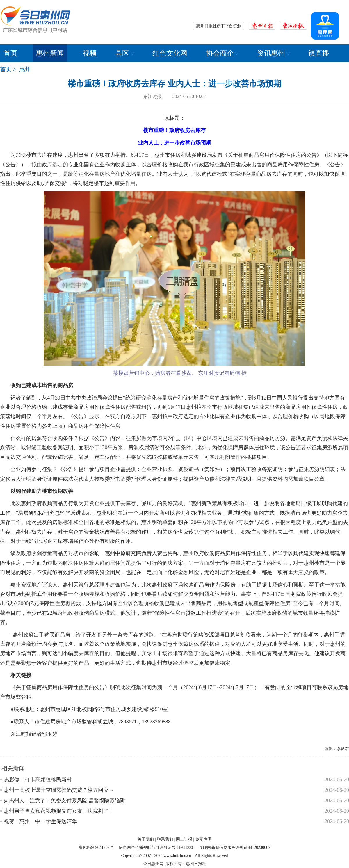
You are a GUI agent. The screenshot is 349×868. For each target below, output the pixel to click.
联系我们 (165, 839)
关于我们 (146, 839)
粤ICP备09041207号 (96, 847)
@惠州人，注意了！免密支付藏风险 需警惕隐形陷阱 (64, 801)
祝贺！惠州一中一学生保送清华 (40, 821)
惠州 (25, 69)
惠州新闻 (50, 53)
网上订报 (184, 839)
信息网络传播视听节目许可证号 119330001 (157, 847)
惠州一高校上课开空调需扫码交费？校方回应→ (59, 790)
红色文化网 (170, 53)
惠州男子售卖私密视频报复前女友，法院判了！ (59, 811)
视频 (90, 53)
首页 (10, 53)
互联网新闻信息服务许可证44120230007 (235, 847)
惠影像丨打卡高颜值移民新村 (38, 780)
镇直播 (319, 53)
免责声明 (203, 839)
